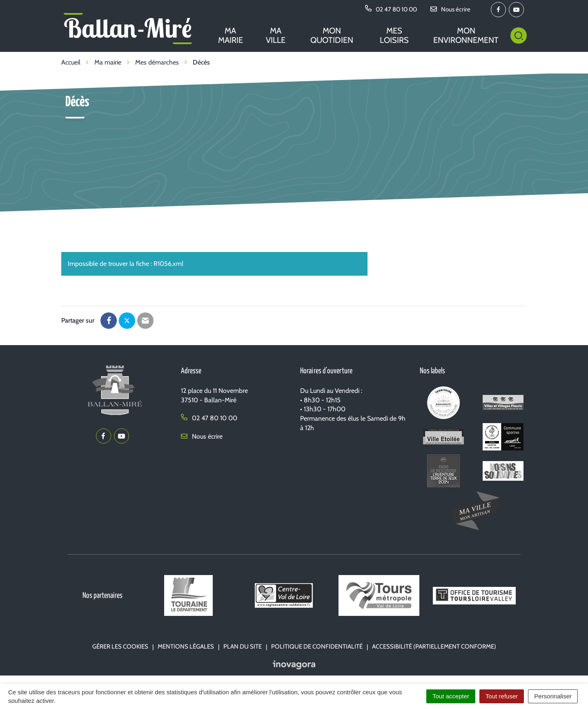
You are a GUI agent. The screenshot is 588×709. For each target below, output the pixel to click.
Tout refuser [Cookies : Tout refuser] (502, 696)
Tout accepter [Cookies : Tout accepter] (451, 696)
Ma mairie (231, 35)
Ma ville (276, 35)
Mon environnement (466, 35)
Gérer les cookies (120, 647)
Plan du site (243, 647)
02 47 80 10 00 (209, 418)
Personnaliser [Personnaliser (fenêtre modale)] (553, 696)
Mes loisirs (394, 35)
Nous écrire (202, 436)
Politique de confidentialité (317, 647)
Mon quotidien (332, 35)
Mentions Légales (186, 647)
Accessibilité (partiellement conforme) (434, 647)
